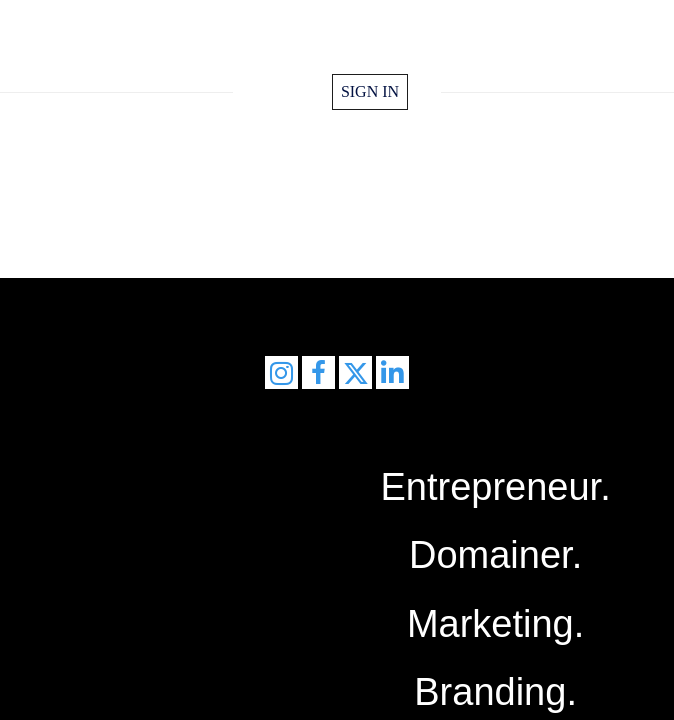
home (291, 92)
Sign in (370, 91)
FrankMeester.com (337, 48)
